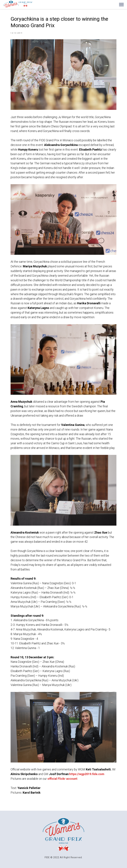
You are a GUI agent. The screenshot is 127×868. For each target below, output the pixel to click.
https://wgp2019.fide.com (87, 774)
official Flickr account (62, 779)
